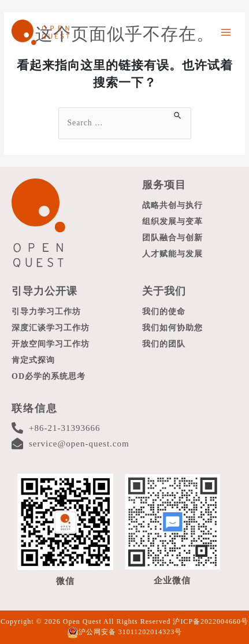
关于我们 (164, 291)
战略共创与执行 (172, 205)
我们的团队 (164, 344)
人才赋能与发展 (172, 254)
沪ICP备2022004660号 (211, 621)
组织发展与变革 (172, 222)
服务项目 (164, 185)
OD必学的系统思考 (49, 376)
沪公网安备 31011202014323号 (125, 632)
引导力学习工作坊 (46, 312)
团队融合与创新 (172, 238)
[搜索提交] (178, 114)
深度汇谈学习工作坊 (51, 328)
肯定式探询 (33, 360)
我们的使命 (164, 312)
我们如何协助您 (172, 328)
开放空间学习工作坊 (51, 344)
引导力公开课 (44, 291)
